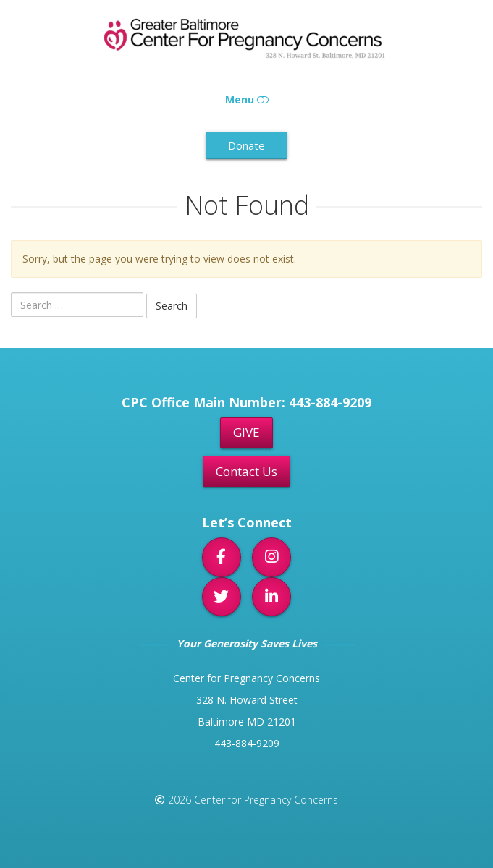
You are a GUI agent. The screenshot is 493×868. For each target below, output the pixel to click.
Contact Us (246, 471)
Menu (247, 99)
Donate (246, 145)
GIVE (246, 432)
